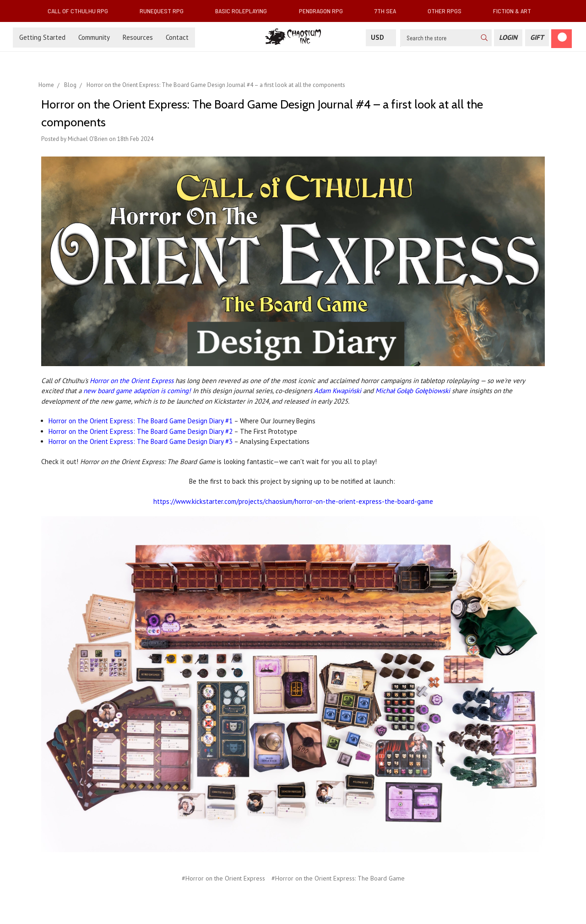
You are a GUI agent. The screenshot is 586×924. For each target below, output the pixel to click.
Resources (138, 37)
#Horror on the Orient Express (223, 878)
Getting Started (42, 37)
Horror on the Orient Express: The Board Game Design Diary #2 (141, 431)
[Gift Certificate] (537, 38)
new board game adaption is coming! (137, 391)
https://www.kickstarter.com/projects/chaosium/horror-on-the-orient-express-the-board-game (293, 501)
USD (381, 37)
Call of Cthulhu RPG (81, 11)
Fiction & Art (516, 11)
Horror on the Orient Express (132, 381)
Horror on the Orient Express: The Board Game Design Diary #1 (141, 421)
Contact (177, 37)
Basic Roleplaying (245, 11)
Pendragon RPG (325, 11)
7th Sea (389, 11)
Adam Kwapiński (338, 391)
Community (94, 37)
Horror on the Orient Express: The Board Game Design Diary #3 (141, 441)
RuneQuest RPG (165, 11)
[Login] (508, 38)
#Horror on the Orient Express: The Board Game (338, 878)
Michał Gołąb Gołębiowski (413, 391)
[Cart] (562, 39)
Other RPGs (448, 11)
